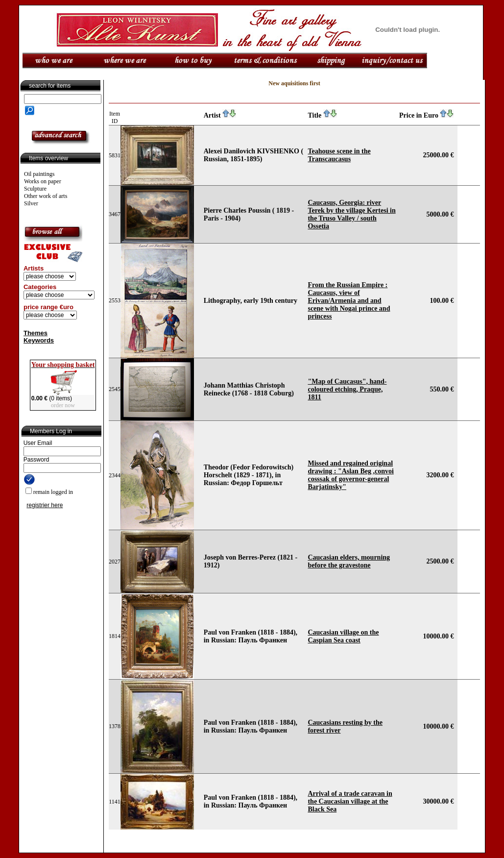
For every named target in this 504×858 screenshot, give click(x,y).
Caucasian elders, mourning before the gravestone (349, 561)
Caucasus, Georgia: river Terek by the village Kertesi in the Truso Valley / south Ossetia (351, 214)
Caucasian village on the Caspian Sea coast (343, 636)
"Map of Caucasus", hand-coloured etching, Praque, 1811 (347, 389)
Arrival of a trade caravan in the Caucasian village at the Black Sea (350, 801)
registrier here (45, 505)
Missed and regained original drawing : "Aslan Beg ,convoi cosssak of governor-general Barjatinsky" (350, 475)
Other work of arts (46, 196)
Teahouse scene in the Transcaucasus (339, 155)
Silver (31, 203)
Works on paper (43, 181)
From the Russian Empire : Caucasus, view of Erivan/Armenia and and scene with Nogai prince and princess (349, 301)
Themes (36, 333)
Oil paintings (39, 174)
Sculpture (35, 189)
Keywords (39, 340)
